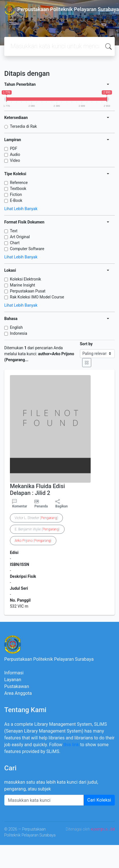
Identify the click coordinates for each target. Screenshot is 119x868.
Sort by (86, 344)
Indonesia (19, 333)
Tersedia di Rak (23, 126)
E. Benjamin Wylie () (37, 529)
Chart (15, 243)
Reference (19, 183)
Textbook (18, 189)
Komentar (20, 504)
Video (15, 160)
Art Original (20, 237)
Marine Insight (23, 285)
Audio (15, 154)
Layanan (13, 680)
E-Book (16, 200)
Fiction (16, 194)
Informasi (14, 673)
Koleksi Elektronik (25, 279)
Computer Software (27, 249)
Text (14, 231)
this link (71, 745)
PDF (14, 148)
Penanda (41, 506)
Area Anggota (18, 693)
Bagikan (61, 504)
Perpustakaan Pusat (28, 291)
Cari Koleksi (99, 800)
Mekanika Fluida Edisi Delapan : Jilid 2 (37, 490)
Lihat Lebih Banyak (21, 209)
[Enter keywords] (44, 800)
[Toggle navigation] (12, 22)
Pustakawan (17, 686)
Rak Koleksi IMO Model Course (37, 297)
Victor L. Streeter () (36, 518)
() (33, 541)
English (16, 327)
